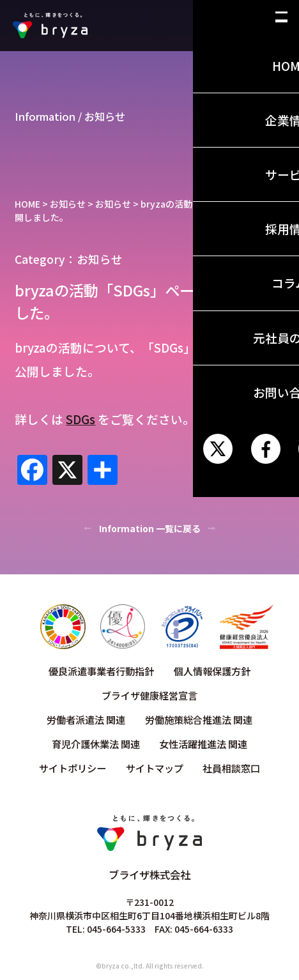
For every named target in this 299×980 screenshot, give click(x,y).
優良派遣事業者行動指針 (101, 671)
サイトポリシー (73, 768)
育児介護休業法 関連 (96, 744)
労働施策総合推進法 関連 (199, 719)
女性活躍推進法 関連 (203, 744)
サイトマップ (155, 768)
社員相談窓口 (231, 768)
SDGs (80, 419)
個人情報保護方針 (212, 671)
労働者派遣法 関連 (86, 719)
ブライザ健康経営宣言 (149, 695)
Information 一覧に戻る (150, 528)
